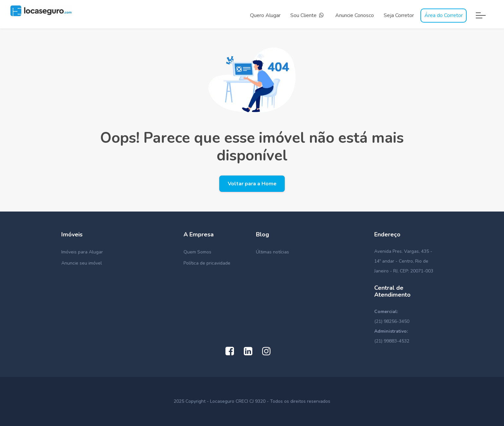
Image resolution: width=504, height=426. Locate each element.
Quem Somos (197, 252)
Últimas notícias (272, 252)
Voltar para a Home (252, 184)
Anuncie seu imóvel (82, 263)
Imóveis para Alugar (82, 252)
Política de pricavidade (207, 263)
